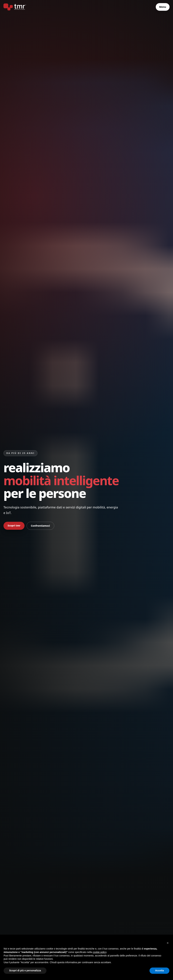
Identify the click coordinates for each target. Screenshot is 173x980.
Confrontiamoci (40, 526)
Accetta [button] (159, 970)
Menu (163, 7)
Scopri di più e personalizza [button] (25, 970)
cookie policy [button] (100, 952)
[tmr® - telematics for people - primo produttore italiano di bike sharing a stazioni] (15, 7)
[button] (168, 943)
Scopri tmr (14, 526)
